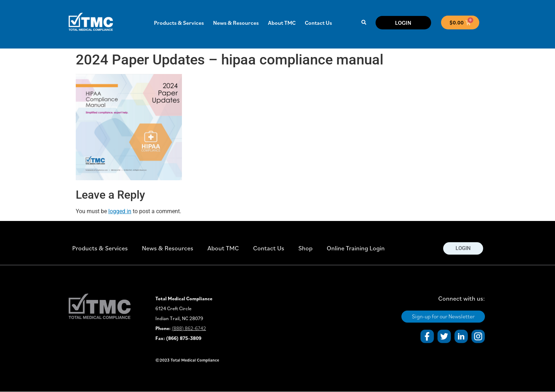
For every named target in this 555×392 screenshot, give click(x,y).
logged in (120, 211)
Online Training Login (356, 248)
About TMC (282, 23)
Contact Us (318, 23)
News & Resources (236, 23)
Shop (305, 248)
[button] (364, 22)
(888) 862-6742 (189, 328)
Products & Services (179, 23)
